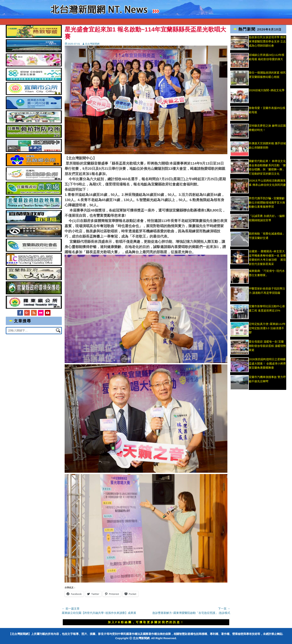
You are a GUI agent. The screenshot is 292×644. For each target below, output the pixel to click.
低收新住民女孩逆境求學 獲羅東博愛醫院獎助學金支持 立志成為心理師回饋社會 (267, 41)
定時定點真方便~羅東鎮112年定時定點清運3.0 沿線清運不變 (267, 328)
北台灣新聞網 (92, 44)
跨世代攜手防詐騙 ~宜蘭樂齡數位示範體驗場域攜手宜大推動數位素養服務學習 (267, 202)
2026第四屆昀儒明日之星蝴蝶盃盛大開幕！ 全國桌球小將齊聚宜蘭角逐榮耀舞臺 (267, 363)
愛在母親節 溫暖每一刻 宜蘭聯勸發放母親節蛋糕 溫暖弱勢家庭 (267, 346)
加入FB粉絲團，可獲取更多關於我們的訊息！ (146, 622)
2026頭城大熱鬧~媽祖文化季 (267, 90)
